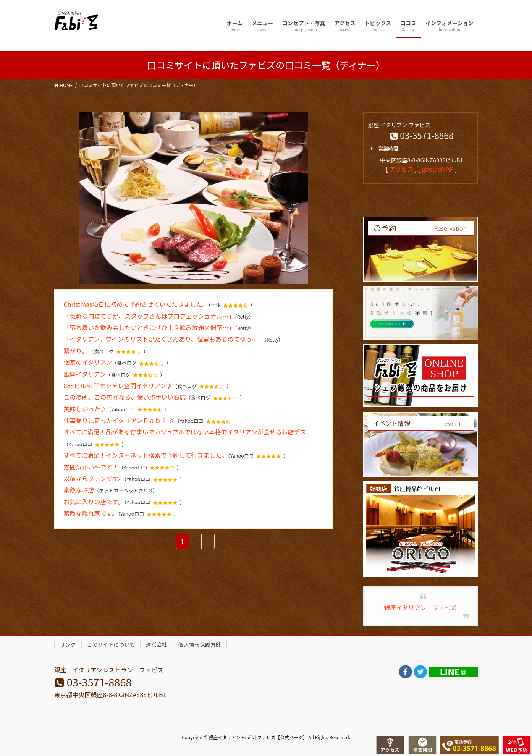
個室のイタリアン (88, 362)
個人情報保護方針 (200, 644)
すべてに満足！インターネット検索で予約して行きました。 (146, 455)
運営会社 (157, 644)
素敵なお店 (79, 490)
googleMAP (437, 169)
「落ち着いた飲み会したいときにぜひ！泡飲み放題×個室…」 (149, 327)
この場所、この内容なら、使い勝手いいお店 (125, 397)
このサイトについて (111, 644)
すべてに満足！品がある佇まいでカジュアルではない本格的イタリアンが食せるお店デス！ (188, 432)
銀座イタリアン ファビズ (420, 607)
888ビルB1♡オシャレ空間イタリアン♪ (118, 385)
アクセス (401, 169)
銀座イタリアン (85, 374)
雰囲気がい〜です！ (91, 467)
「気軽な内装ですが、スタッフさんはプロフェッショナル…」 (149, 316)
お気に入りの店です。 (94, 502)
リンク (68, 644)
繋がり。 (77, 351)
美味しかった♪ (85, 409)
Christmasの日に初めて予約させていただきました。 (136, 304)
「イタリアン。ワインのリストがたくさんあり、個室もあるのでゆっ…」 (164, 339)
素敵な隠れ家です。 (91, 513)
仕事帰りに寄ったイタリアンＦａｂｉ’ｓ (119, 420)
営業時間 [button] (383, 149)
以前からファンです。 (94, 478)
